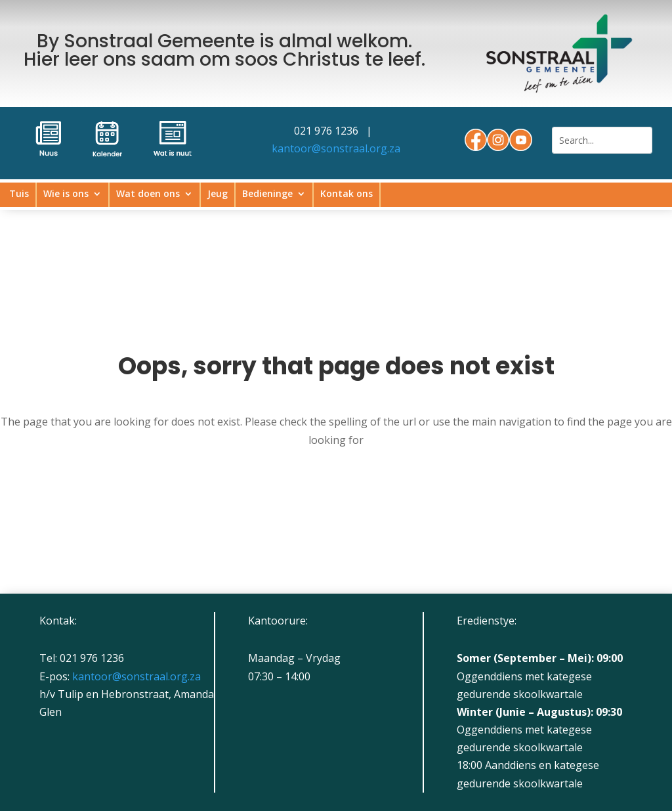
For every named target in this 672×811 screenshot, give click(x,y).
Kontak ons (346, 194)
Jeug (218, 194)
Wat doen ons (148, 194)
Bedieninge (267, 194)
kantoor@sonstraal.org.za (336, 148)
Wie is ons (66, 194)
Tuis (19, 194)
